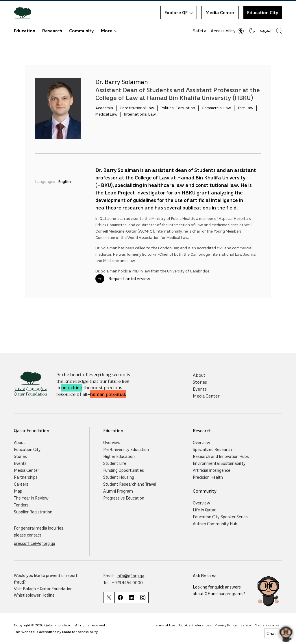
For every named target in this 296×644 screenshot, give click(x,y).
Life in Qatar (204, 510)
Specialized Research (212, 449)
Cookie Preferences (195, 625)
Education (25, 31)
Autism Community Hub (215, 524)
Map (18, 491)
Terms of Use (164, 625)
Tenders (21, 505)
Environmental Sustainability (219, 463)
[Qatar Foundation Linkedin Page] (131, 597)
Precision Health (208, 477)
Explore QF (179, 12)
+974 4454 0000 (127, 582)
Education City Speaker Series (220, 517)
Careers (21, 484)
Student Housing (119, 477)
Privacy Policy (226, 625)
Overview (112, 442)
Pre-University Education (126, 449)
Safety (200, 31)
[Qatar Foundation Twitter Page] (109, 597)
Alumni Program (118, 491)
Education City (263, 12)
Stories (200, 382)
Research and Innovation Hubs (221, 456)
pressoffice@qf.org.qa (35, 543)
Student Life (115, 463)
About (199, 375)
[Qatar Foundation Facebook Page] (120, 597)
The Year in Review (31, 498)
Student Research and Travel (130, 484)
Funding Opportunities (124, 470)
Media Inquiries (267, 625)
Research (52, 31)
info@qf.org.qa (131, 576)
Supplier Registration (33, 512)
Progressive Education (124, 498)
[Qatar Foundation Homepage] (25, 12)
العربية (266, 30)
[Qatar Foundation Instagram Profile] (143, 597)
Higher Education (119, 456)
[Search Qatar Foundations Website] (279, 31)
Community (82, 31)
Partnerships (26, 477)
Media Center (220, 12)
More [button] (109, 31)
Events (200, 389)
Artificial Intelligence (212, 470)
